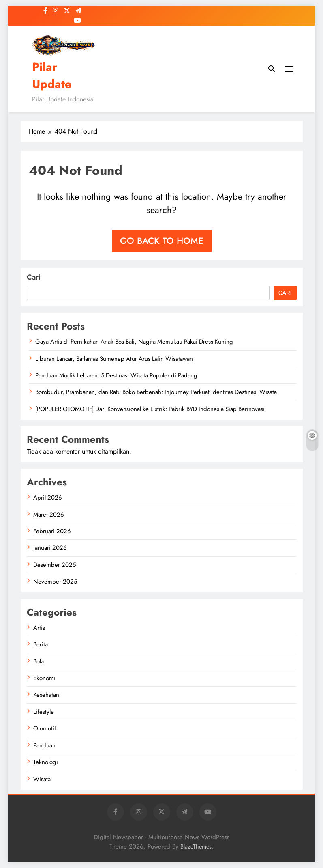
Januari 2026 (50, 548)
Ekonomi (44, 678)
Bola (39, 661)
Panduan (44, 745)
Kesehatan (46, 695)
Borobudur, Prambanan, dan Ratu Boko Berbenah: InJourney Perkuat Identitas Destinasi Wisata (156, 392)
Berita (41, 644)
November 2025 (55, 582)
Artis (39, 628)
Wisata (42, 779)
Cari (34, 277)
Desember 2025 (55, 565)
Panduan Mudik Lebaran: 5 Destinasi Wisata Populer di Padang (116, 375)
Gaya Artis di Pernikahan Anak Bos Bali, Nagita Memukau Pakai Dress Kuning (134, 342)
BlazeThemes (196, 846)
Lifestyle (44, 712)
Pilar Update (52, 75)
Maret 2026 (49, 515)
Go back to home (162, 241)
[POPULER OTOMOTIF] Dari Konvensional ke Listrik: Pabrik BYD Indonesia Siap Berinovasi (150, 409)
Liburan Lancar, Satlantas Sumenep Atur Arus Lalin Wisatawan (114, 359)
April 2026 (48, 498)
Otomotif (45, 728)
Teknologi (46, 762)
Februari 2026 (52, 531)
